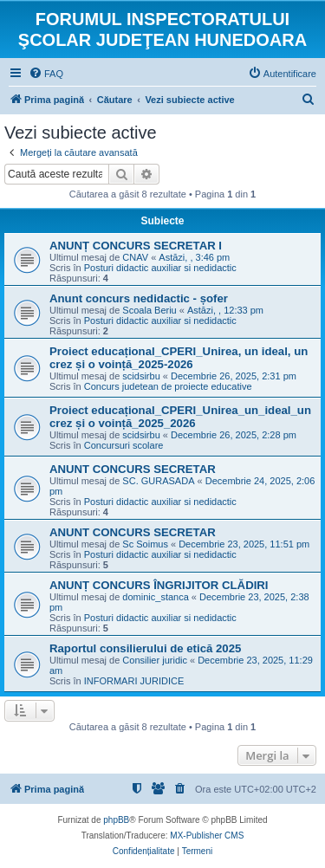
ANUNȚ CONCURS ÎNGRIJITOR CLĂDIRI (159, 585)
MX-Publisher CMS (207, 836)
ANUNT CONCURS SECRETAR (133, 469)
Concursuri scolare (124, 445)
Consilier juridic (155, 660)
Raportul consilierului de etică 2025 (145, 648)
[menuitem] (46, 74)
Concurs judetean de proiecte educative (168, 386)
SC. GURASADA (158, 481)
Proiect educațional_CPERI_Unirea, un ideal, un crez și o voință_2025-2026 (179, 358)
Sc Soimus (145, 544)
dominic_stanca (155, 597)
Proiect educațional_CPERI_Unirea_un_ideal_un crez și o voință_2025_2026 (180, 417)
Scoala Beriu (149, 310)
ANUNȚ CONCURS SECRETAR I (136, 246)
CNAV (135, 257)
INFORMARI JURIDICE (134, 681)
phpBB (116, 820)
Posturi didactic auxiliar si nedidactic (160, 268)
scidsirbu (141, 376)
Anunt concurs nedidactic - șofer (139, 298)
